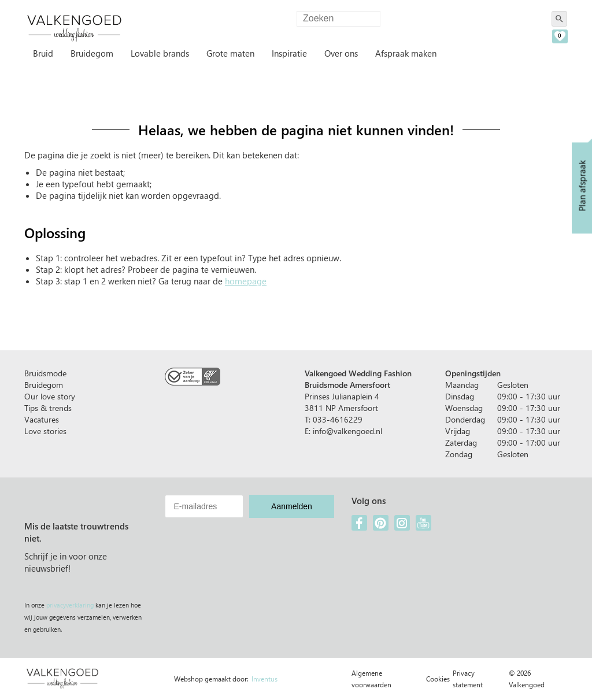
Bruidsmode (45, 373)
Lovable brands (160, 53)
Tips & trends (48, 408)
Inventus (264, 679)
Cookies (438, 679)
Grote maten (230, 53)
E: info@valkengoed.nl (343, 431)
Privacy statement (468, 679)
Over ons (341, 53)
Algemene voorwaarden (371, 679)
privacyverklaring (70, 605)
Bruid (43, 53)
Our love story (50, 396)
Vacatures (42, 419)
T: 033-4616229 (334, 419)
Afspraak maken (406, 53)
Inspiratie (289, 53)
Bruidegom (92, 53)
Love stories (45, 431)
